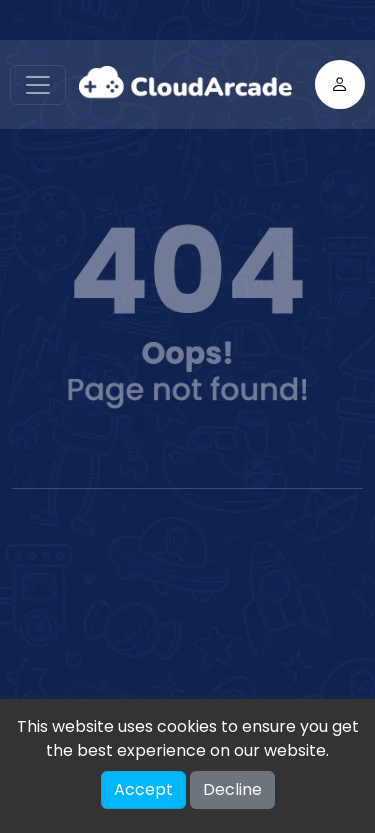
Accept (143, 789)
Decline (232, 789)
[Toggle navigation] (38, 85)
